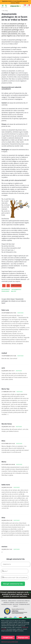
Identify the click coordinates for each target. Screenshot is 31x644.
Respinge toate (23, 637)
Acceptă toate (8, 637)
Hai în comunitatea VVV (21, 603)
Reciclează (15, 605)
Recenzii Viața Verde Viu (23, 601)
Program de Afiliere (7, 605)
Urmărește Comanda (9, 603)
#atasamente (6, 289)
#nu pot (14, 291)
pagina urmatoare (16, 285)
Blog (6, 11)
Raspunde (20, 313)
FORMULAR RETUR (12, 601)
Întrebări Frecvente (24, 605)
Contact (16, 607)
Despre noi (4, 601)
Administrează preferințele (10, 642)
